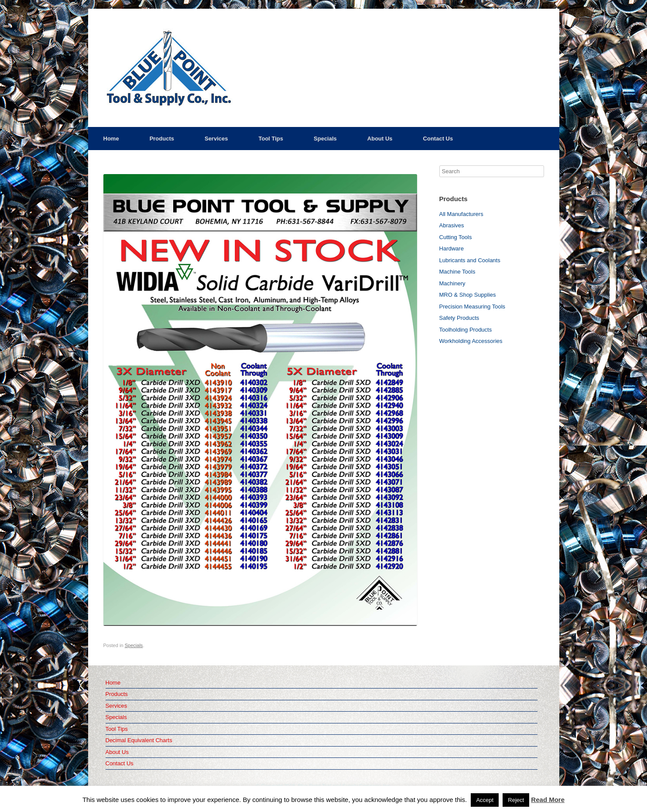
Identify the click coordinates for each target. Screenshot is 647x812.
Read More (548, 800)
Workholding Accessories (471, 341)
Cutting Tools (456, 237)
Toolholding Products (466, 330)
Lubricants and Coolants (470, 260)
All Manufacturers (461, 214)
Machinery (452, 283)
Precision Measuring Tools (472, 307)
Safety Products (459, 318)
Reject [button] (516, 800)
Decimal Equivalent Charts (139, 740)
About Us (380, 139)
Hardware (452, 248)
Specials (325, 139)
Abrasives (452, 225)
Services (216, 139)
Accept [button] (485, 800)
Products (162, 139)
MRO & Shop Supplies (468, 295)
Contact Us (438, 139)
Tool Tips (271, 139)
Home (111, 139)
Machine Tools (457, 272)
